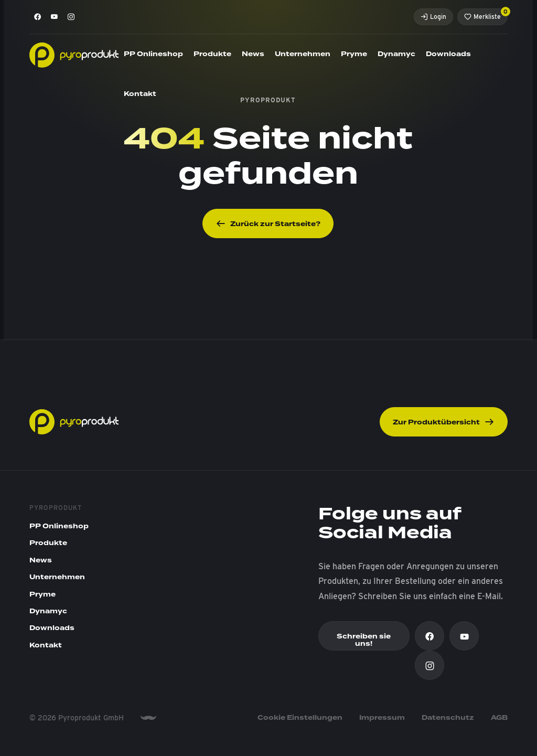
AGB (499, 718)
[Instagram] (71, 17)
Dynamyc (396, 54)
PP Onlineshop (153, 54)
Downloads (448, 54)
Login (433, 17)
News (253, 54)
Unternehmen (303, 54)
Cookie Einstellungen (300, 718)
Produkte (212, 54)
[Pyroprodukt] (74, 54)
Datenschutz (448, 718)
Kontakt (140, 94)
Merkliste (486, 14)
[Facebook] (38, 17)
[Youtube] (55, 17)
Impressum (382, 718)
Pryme (354, 54)
